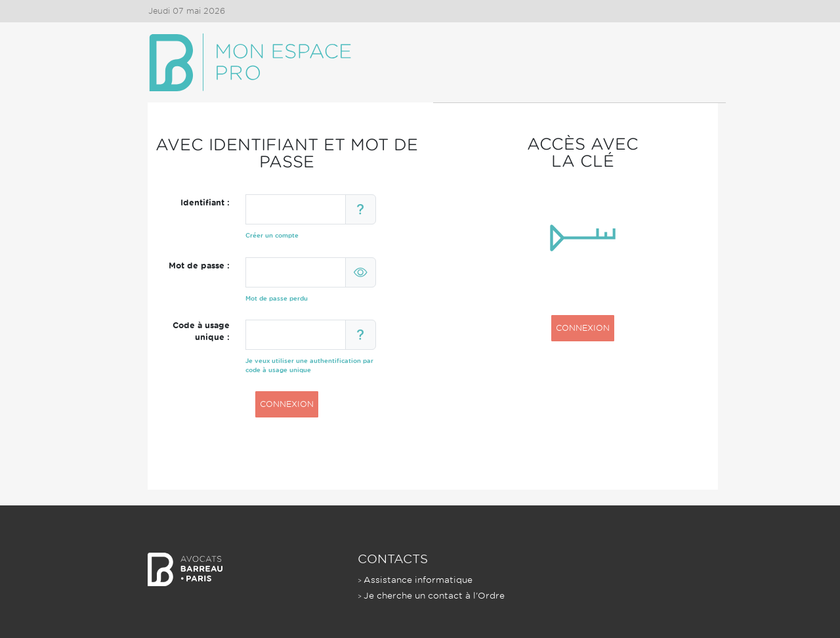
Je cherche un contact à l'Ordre (434, 596)
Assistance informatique (418, 580)
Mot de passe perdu (277, 298)
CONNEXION (287, 404)
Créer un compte (272, 235)
